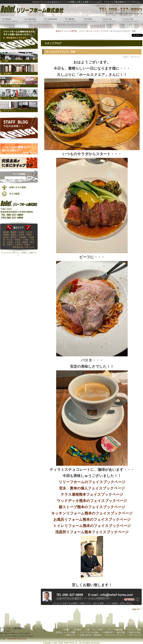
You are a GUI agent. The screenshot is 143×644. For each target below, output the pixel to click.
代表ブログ (71, 635)
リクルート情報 (134, 630)
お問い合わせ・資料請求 (91, 635)
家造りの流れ (135, 632)
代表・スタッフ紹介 (95, 630)
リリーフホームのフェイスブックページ (92, 482)
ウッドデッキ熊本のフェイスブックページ (92, 501)
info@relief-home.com (17, 639)
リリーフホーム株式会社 (32, 9)
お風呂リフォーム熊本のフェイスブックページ (92, 519)
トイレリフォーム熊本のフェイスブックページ (92, 526)
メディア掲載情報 (115, 630)
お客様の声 (108, 632)
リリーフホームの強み (89, 632)
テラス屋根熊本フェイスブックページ (92, 494)
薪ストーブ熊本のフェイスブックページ (92, 507)
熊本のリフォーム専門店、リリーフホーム (74, 31)
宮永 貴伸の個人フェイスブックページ (92, 488)
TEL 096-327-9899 (120, 10)
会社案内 (78, 630)
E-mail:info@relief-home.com (124, 13)
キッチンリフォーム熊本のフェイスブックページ (92, 513)
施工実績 (121, 632)
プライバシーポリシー (115, 635)
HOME (67, 630)
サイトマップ (135, 635)
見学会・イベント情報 (66, 632)
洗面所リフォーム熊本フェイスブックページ (92, 532)
